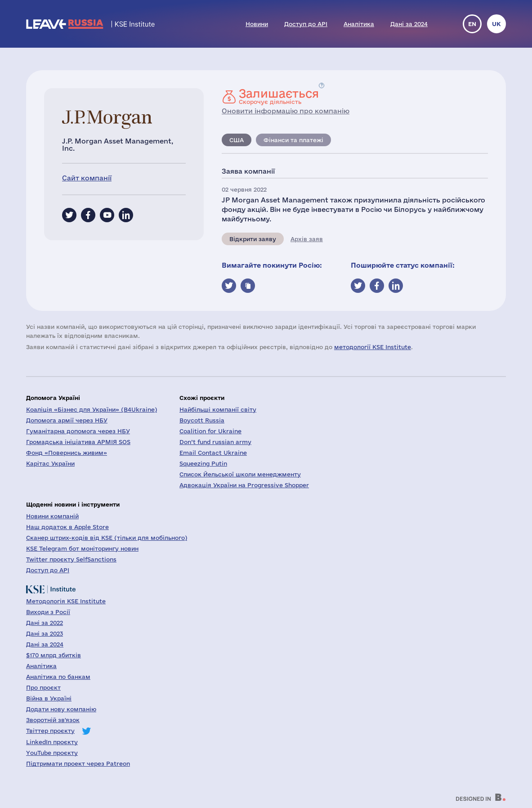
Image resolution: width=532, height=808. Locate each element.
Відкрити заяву (253, 239)
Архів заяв (307, 239)
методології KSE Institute (373, 347)
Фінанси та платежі (293, 140)
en (472, 24)
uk (496, 24)
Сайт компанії (87, 178)
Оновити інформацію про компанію (286, 111)
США (237, 140)
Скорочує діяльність (279, 96)
